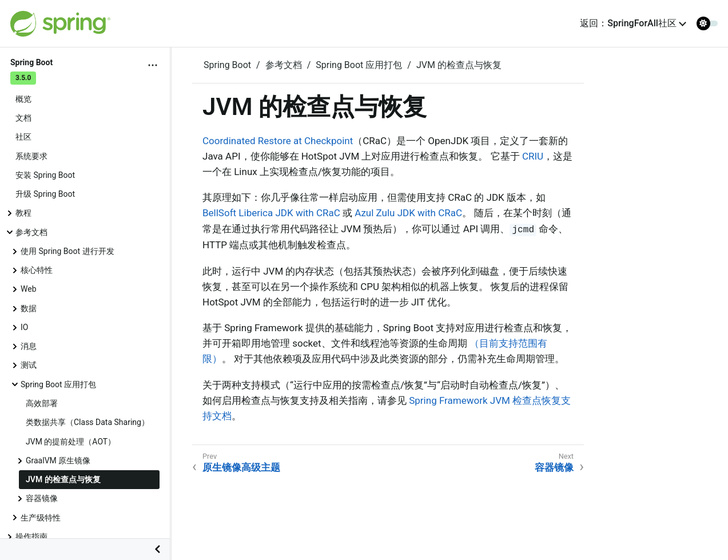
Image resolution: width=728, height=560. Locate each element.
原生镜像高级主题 (241, 467)
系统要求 (31, 156)
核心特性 (37, 270)
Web (29, 289)
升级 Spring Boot (45, 194)
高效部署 (42, 403)
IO (24, 327)
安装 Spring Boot (45, 175)
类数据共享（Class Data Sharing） (87, 422)
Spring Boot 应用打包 (58, 384)
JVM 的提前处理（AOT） (71, 442)
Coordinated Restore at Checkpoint (278, 141)
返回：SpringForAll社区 (628, 23)
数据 (29, 308)
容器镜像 (42, 498)
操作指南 (31, 537)
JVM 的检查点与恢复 (63, 479)
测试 (29, 365)
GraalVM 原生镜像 (58, 460)
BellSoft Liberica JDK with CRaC (271, 213)
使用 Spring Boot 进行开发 (67, 251)
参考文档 (31, 232)
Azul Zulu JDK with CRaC (408, 213)
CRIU (533, 156)
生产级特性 (41, 518)
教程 (23, 213)
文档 (23, 118)
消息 (29, 346)
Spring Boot (227, 65)
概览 (23, 99)
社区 (23, 137)
